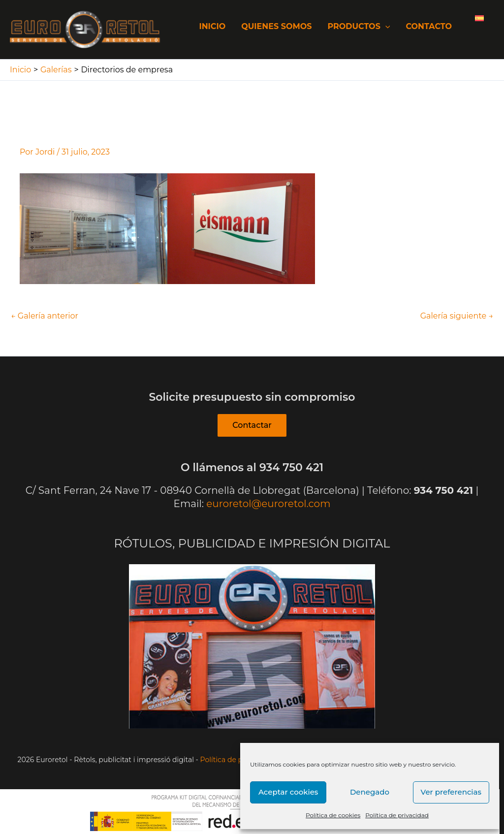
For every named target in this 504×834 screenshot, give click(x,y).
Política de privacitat (235, 760)
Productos (359, 26)
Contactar (252, 425)
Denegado (370, 792)
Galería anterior (45, 316)
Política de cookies (333, 815)
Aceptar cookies (288, 792)
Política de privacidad (397, 815)
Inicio (212, 26)
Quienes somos (276, 26)
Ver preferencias (451, 792)
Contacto (429, 26)
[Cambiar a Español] (479, 18)
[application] (385, 26)
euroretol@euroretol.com (268, 504)
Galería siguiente (457, 316)
